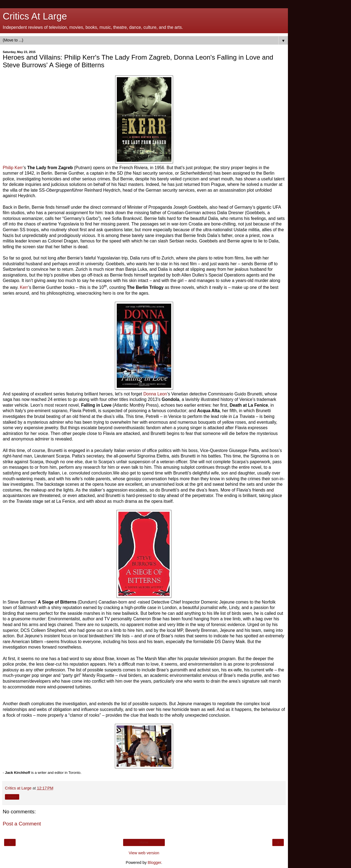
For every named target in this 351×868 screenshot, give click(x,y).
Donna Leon (155, 394)
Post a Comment (22, 824)
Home (144, 842)
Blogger (155, 863)
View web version (144, 853)
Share (12, 797)
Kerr (24, 287)
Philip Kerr (13, 168)
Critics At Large (35, 16)
